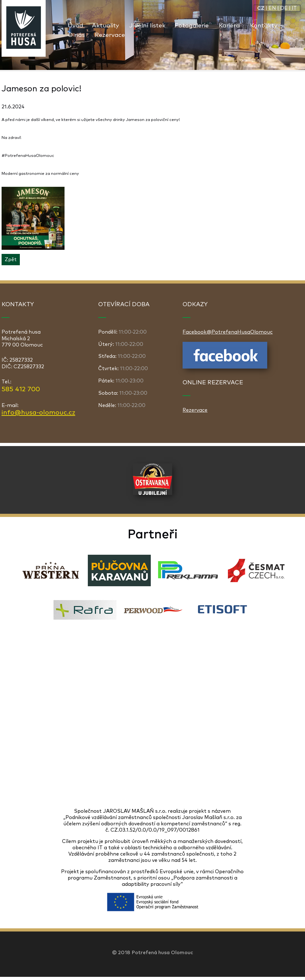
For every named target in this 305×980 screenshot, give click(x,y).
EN (272, 8)
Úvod (75, 26)
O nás (76, 35)
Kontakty (264, 26)
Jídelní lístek (147, 26)
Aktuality (105, 26)
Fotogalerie (192, 26)
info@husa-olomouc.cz (38, 413)
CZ (261, 8)
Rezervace (110, 35)
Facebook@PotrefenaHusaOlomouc (228, 332)
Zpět (11, 260)
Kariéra (229, 26)
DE (284, 8)
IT (294, 8)
